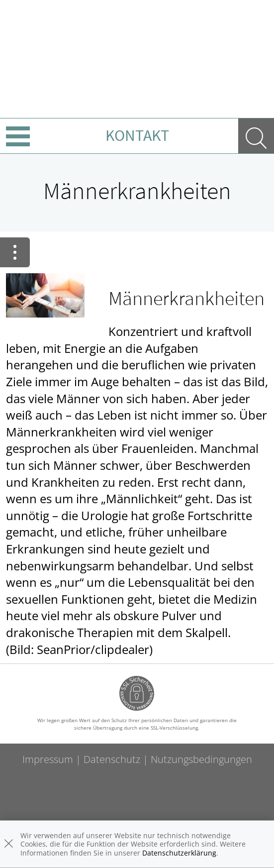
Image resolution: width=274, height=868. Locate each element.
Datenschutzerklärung (179, 853)
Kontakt (137, 135)
